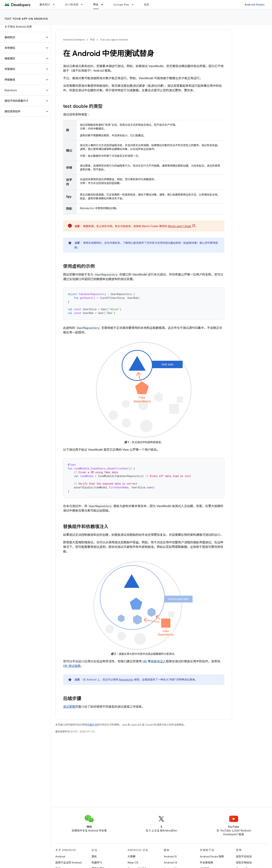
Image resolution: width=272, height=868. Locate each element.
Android (60, 856)
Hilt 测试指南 (72, 666)
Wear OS (133, 863)
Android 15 (170, 856)
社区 (147, 5)
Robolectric (126, 680)
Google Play (121, 5)
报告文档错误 (244, 863)
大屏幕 (131, 856)
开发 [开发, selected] (96, 5)
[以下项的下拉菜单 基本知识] (55, 5)
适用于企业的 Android (68, 863)
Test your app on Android (26, 19)
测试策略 (69, 707)
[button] (22, 37)
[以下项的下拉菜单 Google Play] (134, 5)
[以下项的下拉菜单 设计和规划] (83, 5)
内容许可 (92, 725)
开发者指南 (206, 863)
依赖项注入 (158, 661)
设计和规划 (72, 5)
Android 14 (170, 863)
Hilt (145, 661)
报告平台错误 (244, 856)
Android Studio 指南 (212, 856)
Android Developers (74, 40)
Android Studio (255, 5)
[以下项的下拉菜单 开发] (104, 5)
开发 (92, 40)
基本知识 (45, 5)
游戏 (94, 856)
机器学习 (97, 863)
